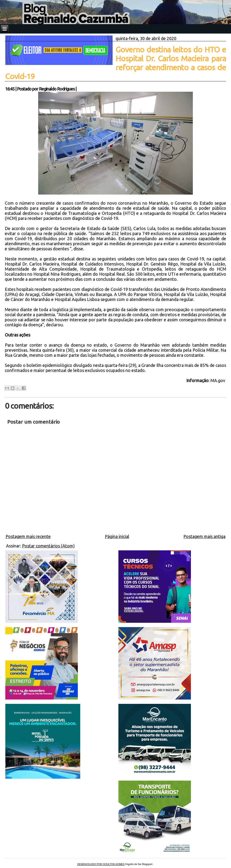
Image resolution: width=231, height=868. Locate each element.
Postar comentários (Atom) (48, 546)
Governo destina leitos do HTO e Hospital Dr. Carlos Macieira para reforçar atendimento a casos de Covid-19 (116, 63)
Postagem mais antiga (204, 536)
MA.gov (218, 380)
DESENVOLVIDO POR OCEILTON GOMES (101, 864)
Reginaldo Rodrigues (57, 89)
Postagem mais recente (28, 536)
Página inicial (117, 536)
